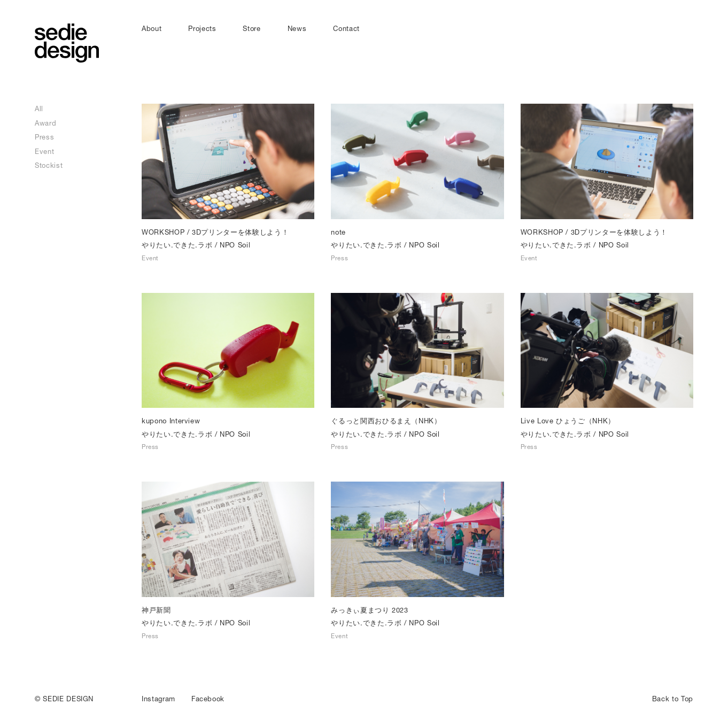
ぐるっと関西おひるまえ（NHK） (386, 421)
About (152, 28)
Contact (346, 28)
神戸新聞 (156, 610)
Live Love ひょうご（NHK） (568, 421)
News (297, 28)
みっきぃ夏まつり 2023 (369, 610)
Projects (202, 28)
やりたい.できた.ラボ (177, 245)
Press (44, 137)
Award (45, 123)
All (39, 109)
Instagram (158, 699)
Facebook (208, 699)
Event (44, 151)
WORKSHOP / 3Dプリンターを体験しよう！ (215, 232)
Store (251, 28)
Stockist (49, 165)
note (338, 232)
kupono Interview (171, 421)
